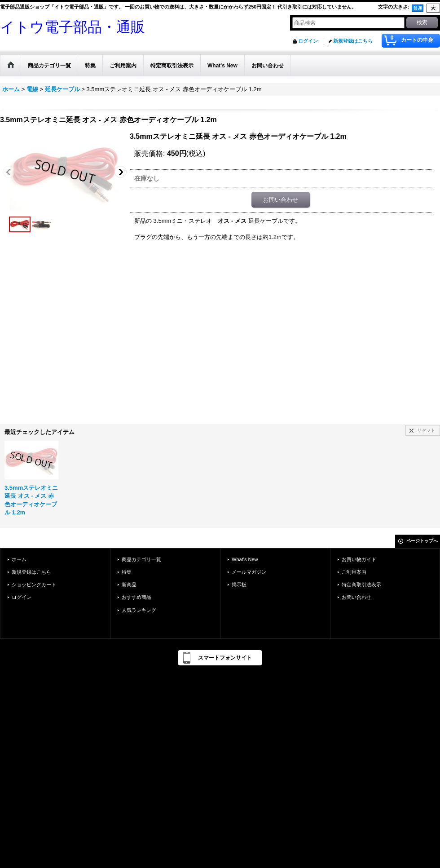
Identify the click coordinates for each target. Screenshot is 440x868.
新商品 (129, 585)
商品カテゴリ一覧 (141, 559)
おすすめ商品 (136, 597)
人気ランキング (139, 610)
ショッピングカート (34, 585)
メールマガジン (249, 572)
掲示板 (239, 585)
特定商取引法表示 (361, 585)
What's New (245, 559)
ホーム (19, 559)
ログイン (308, 41)
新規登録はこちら (353, 41)
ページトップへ (422, 541)
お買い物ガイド (359, 559)
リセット (426, 430)
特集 (127, 572)
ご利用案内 (354, 572)
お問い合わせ (281, 200)
